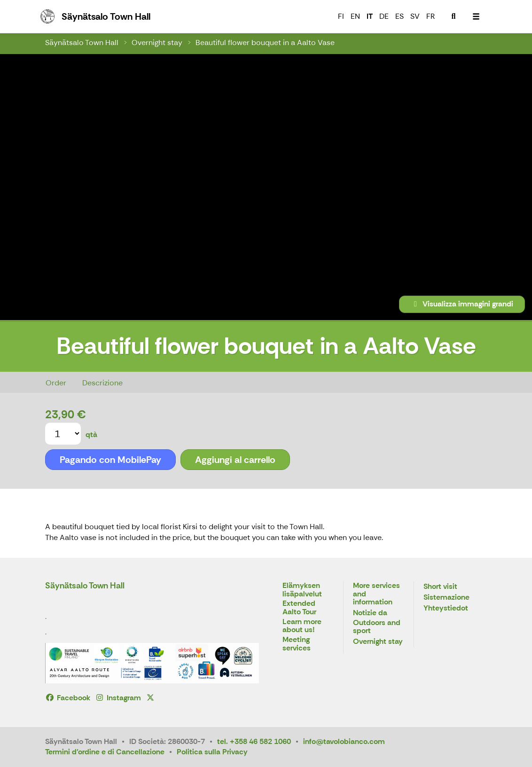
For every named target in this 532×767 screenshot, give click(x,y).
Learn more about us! (302, 626)
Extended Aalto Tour (299, 608)
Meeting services (297, 644)
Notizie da (370, 613)
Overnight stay (157, 43)
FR (430, 16)
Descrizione (102, 383)
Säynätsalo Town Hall (82, 43)
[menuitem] (454, 16)
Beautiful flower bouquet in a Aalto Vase (265, 43)
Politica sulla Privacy (212, 752)
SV (415, 16)
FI (341, 16)
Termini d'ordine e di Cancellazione (105, 752)
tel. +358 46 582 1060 (254, 741)
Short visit (440, 587)
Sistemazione (446, 598)
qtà (91, 434)
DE (384, 16)
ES (399, 16)
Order (56, 383)
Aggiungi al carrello (235, 460)
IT (370, 16)
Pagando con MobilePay (110, 460)
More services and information (376, 594)
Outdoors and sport (377, 627)
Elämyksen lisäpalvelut (302, 590)
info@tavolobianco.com (344, 741)
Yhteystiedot (446, 608)
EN (355, 16)
